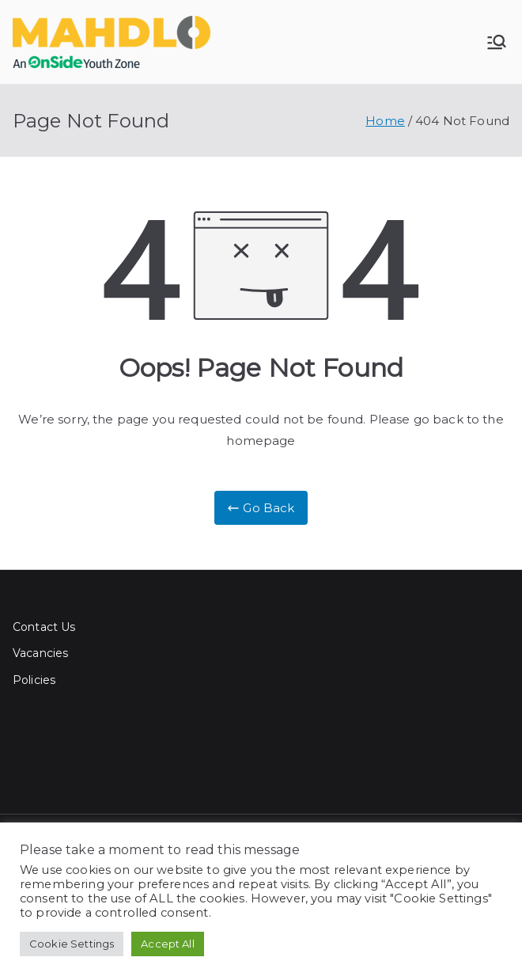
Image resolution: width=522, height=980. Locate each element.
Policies (34, 680)
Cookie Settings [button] (72, 944)
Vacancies (40, 653)
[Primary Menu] (497, 42)
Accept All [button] (168, 944)
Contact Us (44, 627)
